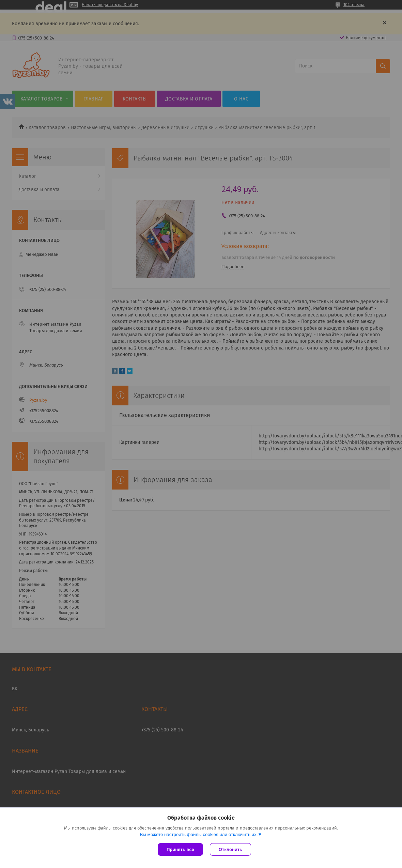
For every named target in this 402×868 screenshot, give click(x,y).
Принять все (180, 849)
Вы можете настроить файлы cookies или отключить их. (199, 834)
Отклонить (230, 849)
